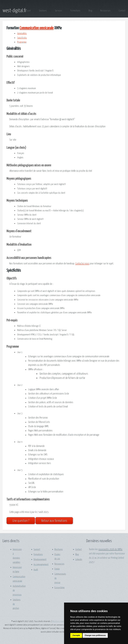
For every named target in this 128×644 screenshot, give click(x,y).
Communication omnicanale (37, 28)
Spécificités (22, 38)
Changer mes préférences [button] (95, 635)
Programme (22, 42)
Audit (36, 570)
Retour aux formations (54, 521)
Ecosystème (60, 588)
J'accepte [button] (76, 635)
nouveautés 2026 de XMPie (110, 549)
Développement (40, 560)
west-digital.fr (15, 11)
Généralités (22, 33)
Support (37, 549)
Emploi (57, 569)
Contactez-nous (82, 264)
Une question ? (21, 521)
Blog (90, 11)
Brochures (59, 549)
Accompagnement (41, 565)
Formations (75, 11)
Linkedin (79, 560)
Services (58, 11)
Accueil (28, 11)
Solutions (43, 11)
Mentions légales (59, 621)
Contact (122, 11)
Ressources (105, 11)
